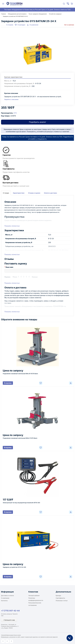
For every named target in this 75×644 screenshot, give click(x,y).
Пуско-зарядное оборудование (38, 14)
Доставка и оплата (7, 595)
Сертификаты (60, 598)
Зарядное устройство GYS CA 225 (14, 567)
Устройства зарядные (55, 14)
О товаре (6, 193)
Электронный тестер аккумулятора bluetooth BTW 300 (21, 503)
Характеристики (19, 193)
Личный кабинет (34, 595)
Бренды (58, 595)
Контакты (4, 601)
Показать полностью (12, 226)
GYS (15, 113)
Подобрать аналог (37, 122)
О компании (5, 598)
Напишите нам (9, 620)
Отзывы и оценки (34, 193)
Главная (3, 14)
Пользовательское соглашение (35, 604)
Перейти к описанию (11, 99)
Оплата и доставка (50, 193)
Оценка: (8, 277)
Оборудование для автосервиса (17, 14)
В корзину (8, 383)
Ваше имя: (10, 267)
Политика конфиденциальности (36, 599)
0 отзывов (10, 25)
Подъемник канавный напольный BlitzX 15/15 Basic (20, 438)
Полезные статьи (62, 601)
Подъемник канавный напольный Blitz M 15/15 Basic (20, 374)
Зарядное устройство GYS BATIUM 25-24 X (15, 16)
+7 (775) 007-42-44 (10, 611)
